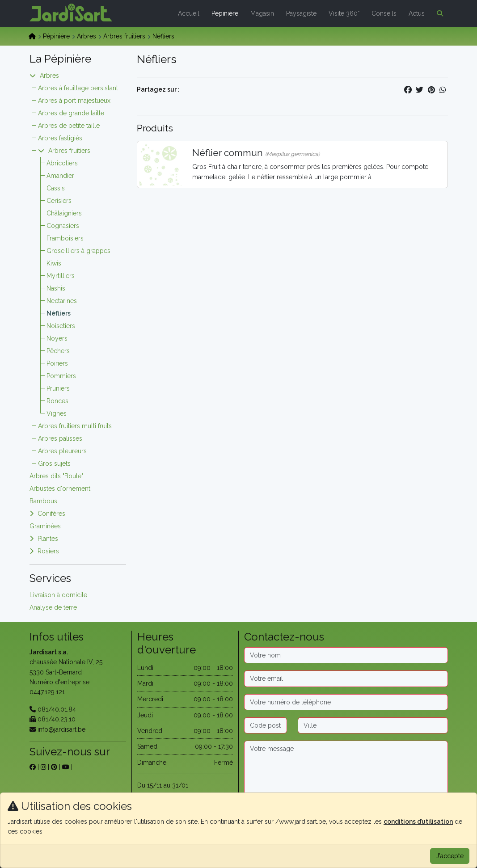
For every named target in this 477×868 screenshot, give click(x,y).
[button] (438, 13)
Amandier (60, 176)
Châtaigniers (64, 213)
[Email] (346, 678)
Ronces (57, 401)
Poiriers (57, 363)
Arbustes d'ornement (60, 489)
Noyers (57, 338)
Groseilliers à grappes (78, 251)
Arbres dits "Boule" (56, 476)
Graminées (45, 526)
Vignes (57, 413)
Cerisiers (59, 201)
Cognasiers (63, 226)
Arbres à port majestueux (74, 101)
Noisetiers (61, 326)
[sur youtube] (66, 767)
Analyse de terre (53, 607)
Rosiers (48, 551)
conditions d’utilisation (418, 822)
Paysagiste (301, 13)
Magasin (262, 13)
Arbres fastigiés (60, 138)
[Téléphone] (346, 702)
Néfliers (59, 313)
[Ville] (373, 725)
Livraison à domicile (58, 595)
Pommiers (61, 376)
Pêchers (58, 351)
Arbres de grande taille (71, 113)
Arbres (87, 36)
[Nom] (346, 655)
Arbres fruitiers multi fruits (75, 426)
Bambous (43, 501)
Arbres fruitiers (124, 36)
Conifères (51, 514)
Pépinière (225, 13)
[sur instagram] (43, 767)
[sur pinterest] (54, 767)
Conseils (384, 13)
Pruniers (58, 388)
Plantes (48, 539)
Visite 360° (344, 13)
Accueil (189, 13)
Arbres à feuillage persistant (78, 88)
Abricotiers (62, 163)
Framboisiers (65, 238)
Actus (417, 13)
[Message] (346, 769)
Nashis (56, 288)
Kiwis (54, 263)
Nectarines (62, 301)
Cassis (56, 188)
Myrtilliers (61, 276)
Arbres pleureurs (62, 451)
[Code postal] (266, 725)
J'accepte (450, 856)
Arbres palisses (60, 438)
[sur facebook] (33, 767)
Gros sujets (54, 463)
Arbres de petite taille (69, 126)
